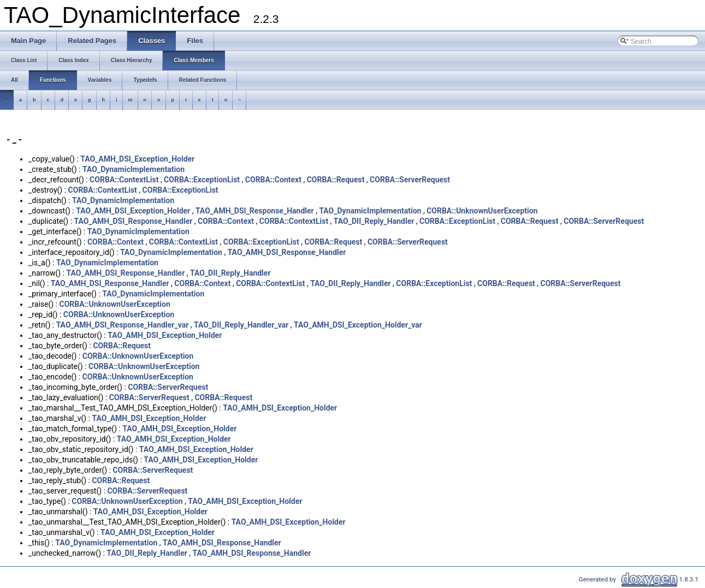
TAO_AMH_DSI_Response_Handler (255, 211)
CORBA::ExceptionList (202, 180)
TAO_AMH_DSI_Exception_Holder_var (358, 325)
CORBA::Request (336, 180)
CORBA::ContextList (124, 180)
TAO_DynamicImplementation (134, 169)
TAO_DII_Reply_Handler (374, 221)
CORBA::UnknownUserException (482, 211)
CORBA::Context (273, 180)
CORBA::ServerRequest (410, 180)
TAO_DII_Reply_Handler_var (241, 325)
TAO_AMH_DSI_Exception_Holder (137, 159)
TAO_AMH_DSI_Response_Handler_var (123, 325)
